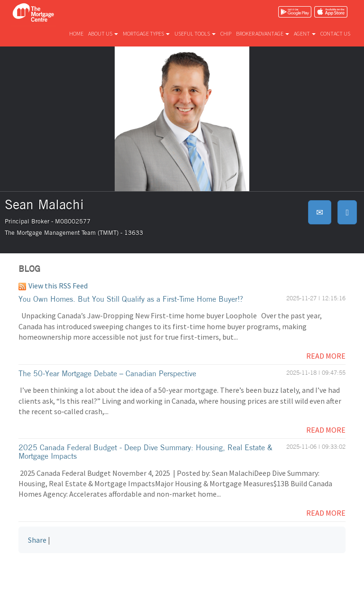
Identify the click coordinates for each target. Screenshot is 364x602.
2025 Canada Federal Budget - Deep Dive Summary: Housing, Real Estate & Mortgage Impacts (146, 452)
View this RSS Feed (53, 286)
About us (103, 33)
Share (37, 540)
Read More (326, 356)
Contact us (335, 33)
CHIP (226, 33)
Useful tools (195, 33)
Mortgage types (146, 33)
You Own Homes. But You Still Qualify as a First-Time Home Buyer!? (131, 299)
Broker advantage (263, 33)
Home (76, 33)
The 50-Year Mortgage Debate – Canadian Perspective (107, 373)
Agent (305, 33)
